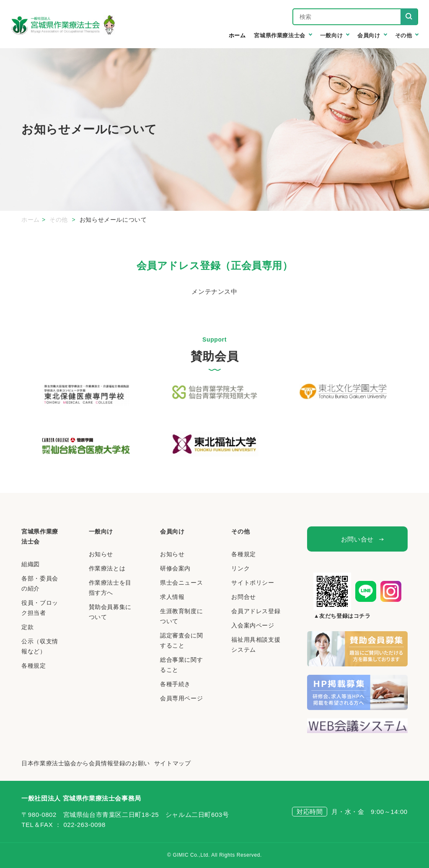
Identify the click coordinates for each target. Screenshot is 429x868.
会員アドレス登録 (256, 611)
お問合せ (243, 597)
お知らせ (101, 554)
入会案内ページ (253, 625)
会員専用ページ (181, 698)
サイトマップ (173, 763)
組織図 (31, 564)
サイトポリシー (253, 583)
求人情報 (172, 597)
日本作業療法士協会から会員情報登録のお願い (86, 763)
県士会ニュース (181, 583)
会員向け (172, 531)
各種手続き (175, 684)
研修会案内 (175, 568)
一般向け (101, 531)
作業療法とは (107, 568)
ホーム (237, 35)
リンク (240, 568)
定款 (27, 627)
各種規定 (34, 666)
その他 (59, 220)
